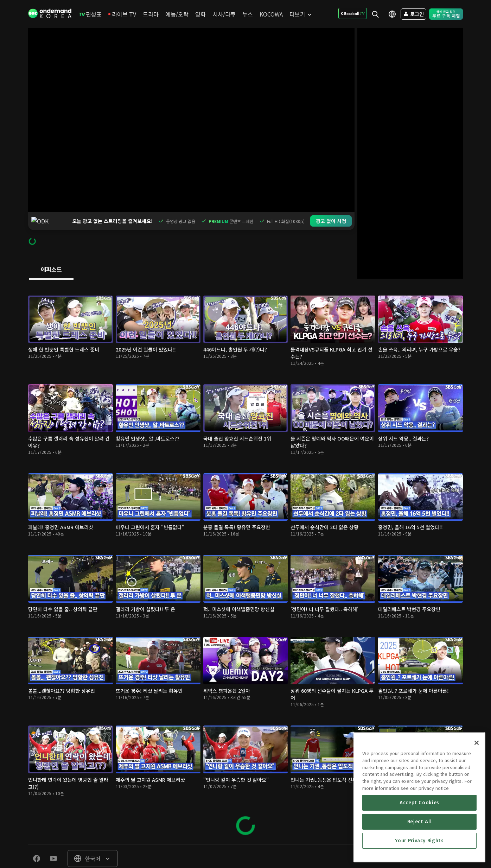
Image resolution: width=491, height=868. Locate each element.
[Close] (477, 793)
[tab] (51, 252)
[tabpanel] (245, 544)
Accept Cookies (419, 852)
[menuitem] (90, 14)
